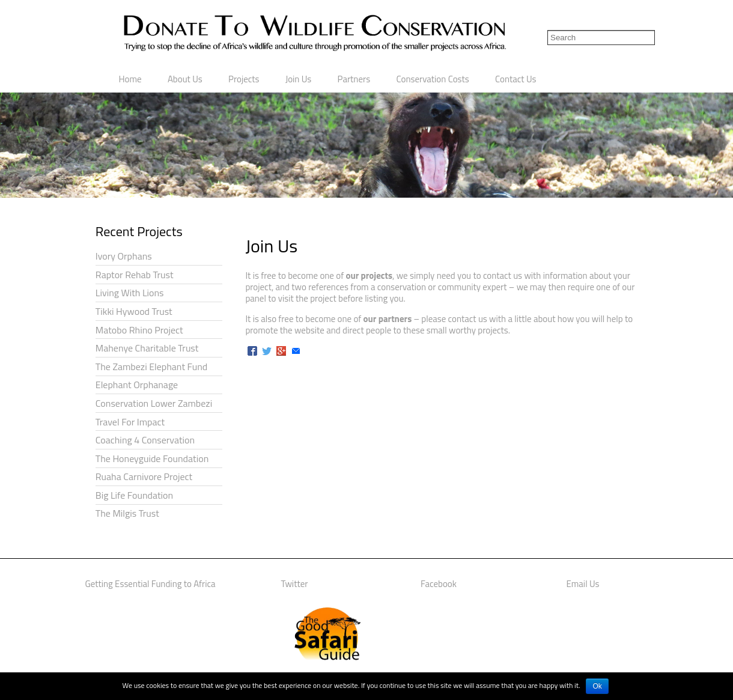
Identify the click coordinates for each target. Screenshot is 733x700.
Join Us (298, 79)
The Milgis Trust (127, 513)
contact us (503, 275)
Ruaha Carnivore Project (144, 476)
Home (130, 79)
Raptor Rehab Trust (135, 275)
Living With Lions (130, 293)
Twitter (295, 584)
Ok (597, 686)
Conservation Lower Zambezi (154, 403)
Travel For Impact (130, 422)
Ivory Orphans (124, 256)
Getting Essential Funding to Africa (150, 584)
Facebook (439, 584)
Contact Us (516, 79)
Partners (354, 79)
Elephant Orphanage (137, 385)
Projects (244, 79)
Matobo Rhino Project (139, 330)
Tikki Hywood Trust (134, 311)
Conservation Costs (432, 79)
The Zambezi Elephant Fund (151, 367)
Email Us (583, 584)
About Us (185, 79)
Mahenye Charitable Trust (147, 348)
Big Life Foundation (134, 495)
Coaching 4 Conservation (145, 440)
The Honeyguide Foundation (152, 458)
